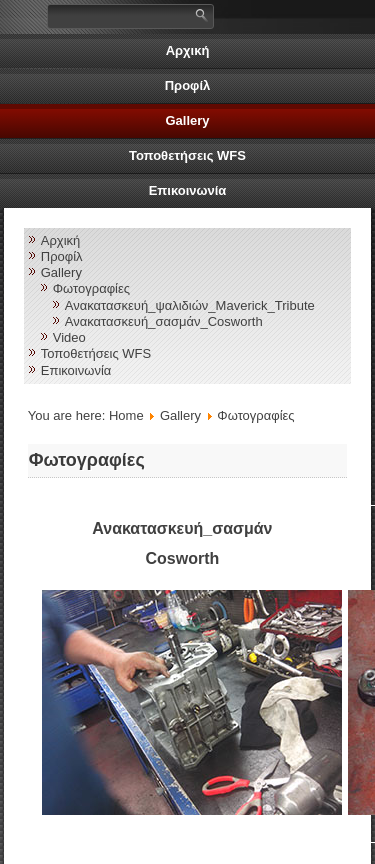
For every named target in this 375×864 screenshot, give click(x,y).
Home (126, 415)
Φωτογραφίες (91, 288)
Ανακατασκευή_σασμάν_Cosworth (164, 321)
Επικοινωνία (188, 190)
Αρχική (188, 50)
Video (69, 337)
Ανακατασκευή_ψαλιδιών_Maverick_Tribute (190, 305)
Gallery (187, 120)
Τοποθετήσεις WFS (187, 155)
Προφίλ (188, 85)
